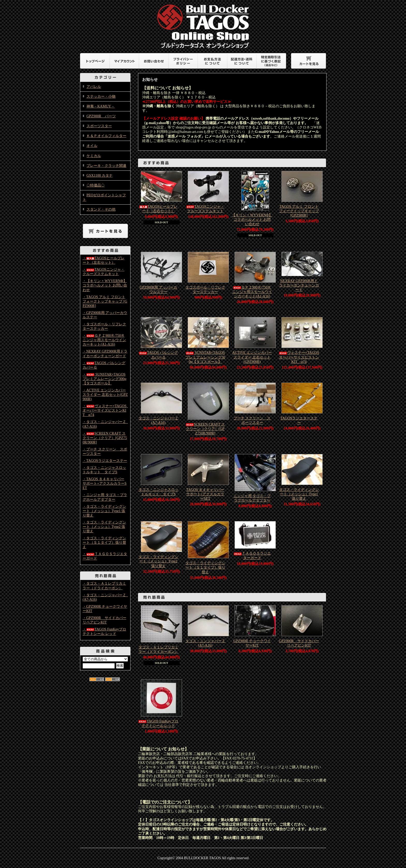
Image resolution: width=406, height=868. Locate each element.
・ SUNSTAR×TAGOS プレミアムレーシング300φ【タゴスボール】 (104, 379)
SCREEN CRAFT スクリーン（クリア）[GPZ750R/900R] (205, 429)
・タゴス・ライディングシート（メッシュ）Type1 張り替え (104, 511)
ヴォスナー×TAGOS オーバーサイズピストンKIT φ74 (301, 357)
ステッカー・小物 (101, 96)
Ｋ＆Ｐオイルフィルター (106, 136)
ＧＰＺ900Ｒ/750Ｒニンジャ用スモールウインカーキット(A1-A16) (252, 292)
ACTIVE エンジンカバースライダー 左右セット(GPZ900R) (252, 357)
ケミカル (94, 156)
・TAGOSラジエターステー (105, 461)
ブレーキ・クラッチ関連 (106, 166)
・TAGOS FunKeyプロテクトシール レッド (104, 632)
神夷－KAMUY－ (101, 106)
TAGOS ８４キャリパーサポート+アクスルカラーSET (205, 494)
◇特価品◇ (96, 185)
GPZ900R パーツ (101, 116)
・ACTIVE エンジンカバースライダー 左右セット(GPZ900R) (105, 395)
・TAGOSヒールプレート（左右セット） (104, 260)
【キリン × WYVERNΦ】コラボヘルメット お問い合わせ (252, 220)
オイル (92, 146)
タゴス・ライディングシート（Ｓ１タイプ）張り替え (205, 567)
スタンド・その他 (101, 209)
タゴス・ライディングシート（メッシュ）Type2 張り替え (158, 561)
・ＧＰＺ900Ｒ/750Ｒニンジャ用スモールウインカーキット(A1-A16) (104, 340)
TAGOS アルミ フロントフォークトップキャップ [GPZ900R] (299, 211)
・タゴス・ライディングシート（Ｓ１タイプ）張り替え (104, 543)
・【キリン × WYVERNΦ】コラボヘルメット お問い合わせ (105, 285)
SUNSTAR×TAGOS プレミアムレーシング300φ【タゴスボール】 (205, 357)
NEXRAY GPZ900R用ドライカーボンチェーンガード (299, 285)
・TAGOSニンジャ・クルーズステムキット (104, 272)
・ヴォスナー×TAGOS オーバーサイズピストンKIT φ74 (106, 410)
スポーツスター (99, 126)
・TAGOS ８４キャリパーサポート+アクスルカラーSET (105, 483)
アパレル (94, 87)
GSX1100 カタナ (100, 175)
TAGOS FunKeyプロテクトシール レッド (158, 723)
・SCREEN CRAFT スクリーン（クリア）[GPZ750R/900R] (105, 438)
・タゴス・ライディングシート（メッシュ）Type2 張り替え (104, 527)
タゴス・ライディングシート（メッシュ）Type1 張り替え (299, 494)
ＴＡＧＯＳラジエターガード (252, 556)
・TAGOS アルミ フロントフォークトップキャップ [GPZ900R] (105, 301)
